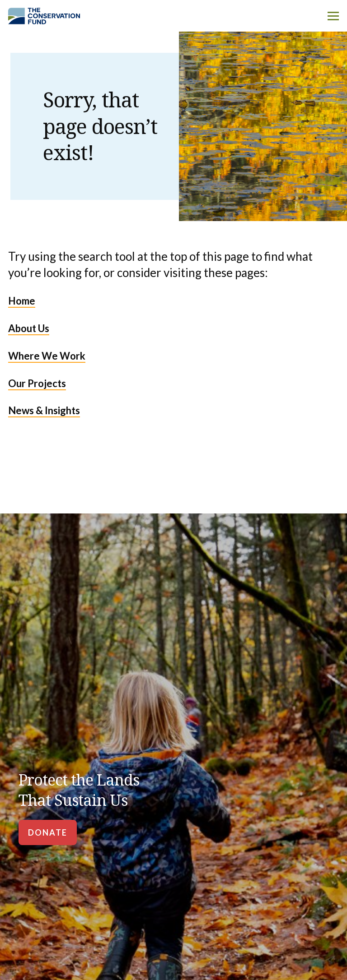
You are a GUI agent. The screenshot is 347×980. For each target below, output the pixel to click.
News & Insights (44, 410)
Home (22, 301)
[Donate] (48, 832)
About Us (29, 328)
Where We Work (47, 356)
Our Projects (37, 383)
